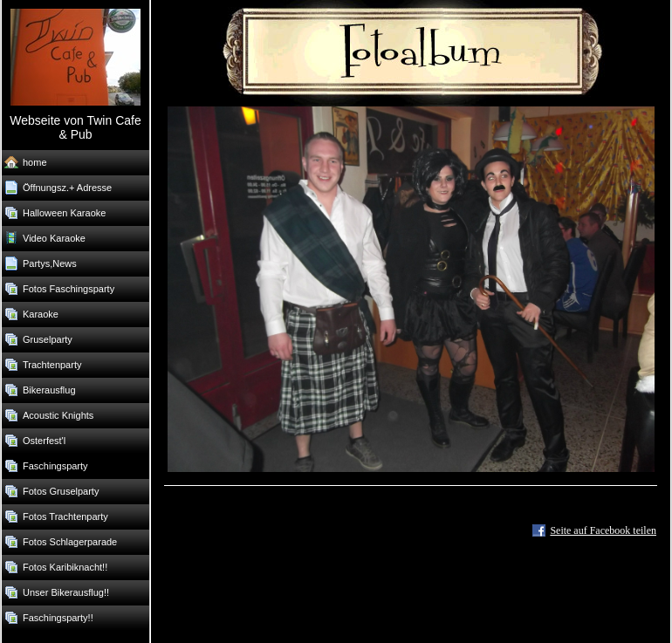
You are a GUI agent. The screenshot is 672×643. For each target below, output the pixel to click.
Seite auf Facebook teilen (603, 530)
